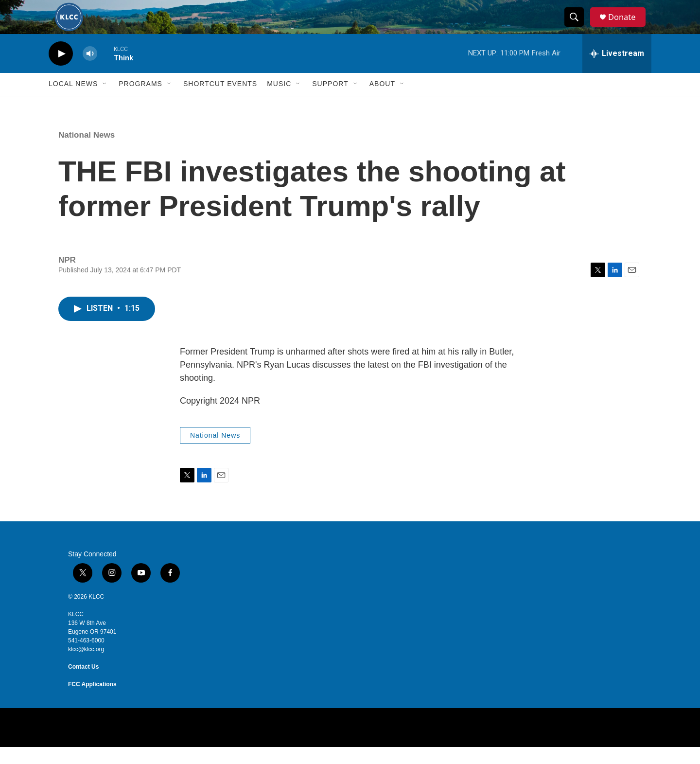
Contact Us (83, 684)
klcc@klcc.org (86, 666)
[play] (61, 71)
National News (87, 152)
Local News (73, 101)
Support (330, 101)
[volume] (90, 71)
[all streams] (617, 71)
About (382, 101)
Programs (140, 101)
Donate (627, 26)
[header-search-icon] (577, 26)
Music (279, 101)
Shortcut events (220, 101)
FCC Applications (92, 701)
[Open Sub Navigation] (105, 101)
